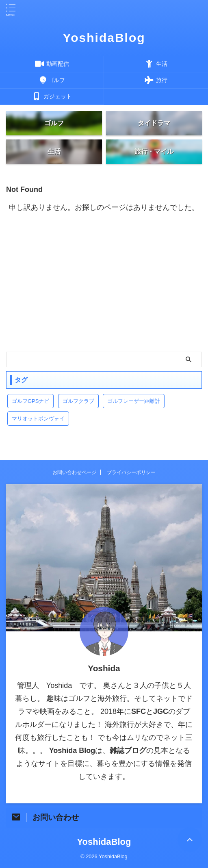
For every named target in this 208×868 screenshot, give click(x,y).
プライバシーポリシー (131, 472)
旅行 (156, 80)
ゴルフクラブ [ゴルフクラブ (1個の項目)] (78, 401)
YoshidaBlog (104, 38)
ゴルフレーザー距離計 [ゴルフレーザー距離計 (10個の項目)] (134, 401)
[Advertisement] (104, 291)
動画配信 (52, 64)
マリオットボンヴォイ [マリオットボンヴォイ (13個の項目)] (38, 419)
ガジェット (52, 96)
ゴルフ (52, 80)
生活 (156, 64)
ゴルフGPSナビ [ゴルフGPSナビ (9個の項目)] (30, 401)
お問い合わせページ (74, 472)
